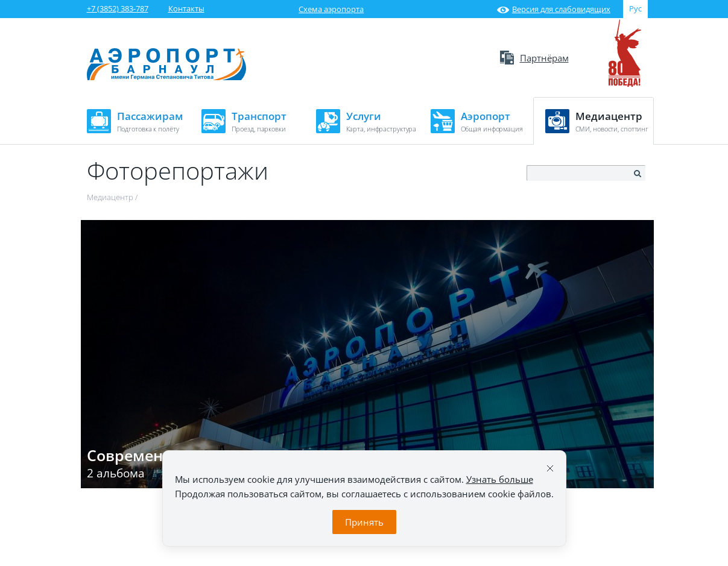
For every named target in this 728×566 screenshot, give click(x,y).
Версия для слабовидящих (554, 9)
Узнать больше (500, 479)
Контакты (186, 8)
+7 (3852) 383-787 (118, 8)
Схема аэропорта (331, 9)
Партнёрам (534, 58)
